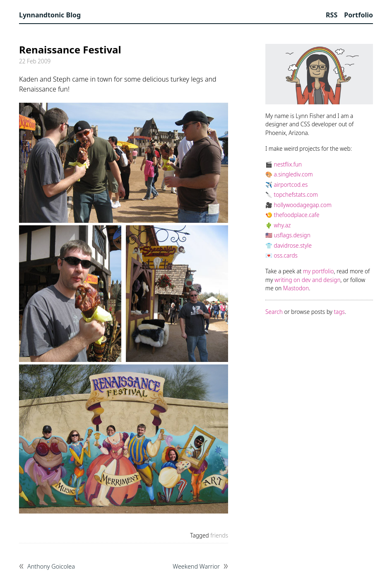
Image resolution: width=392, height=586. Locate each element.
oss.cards (286, 255)
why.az (283, 225)
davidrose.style (293, 245)
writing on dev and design (307, 280)
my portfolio (319, 271)
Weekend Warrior (196, 567)
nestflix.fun (288, 164)
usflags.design (292, 235)
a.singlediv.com (293, 174)
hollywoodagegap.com (303, 205)
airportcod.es (291, 184)
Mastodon (296, 288)
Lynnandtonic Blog (50, 15)
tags (339, 312)
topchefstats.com (296, 194)
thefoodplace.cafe (297, 215)
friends (219, 535)
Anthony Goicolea (51, 567)
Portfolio (358, 15)
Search (274, 312)
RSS (332, 15)
